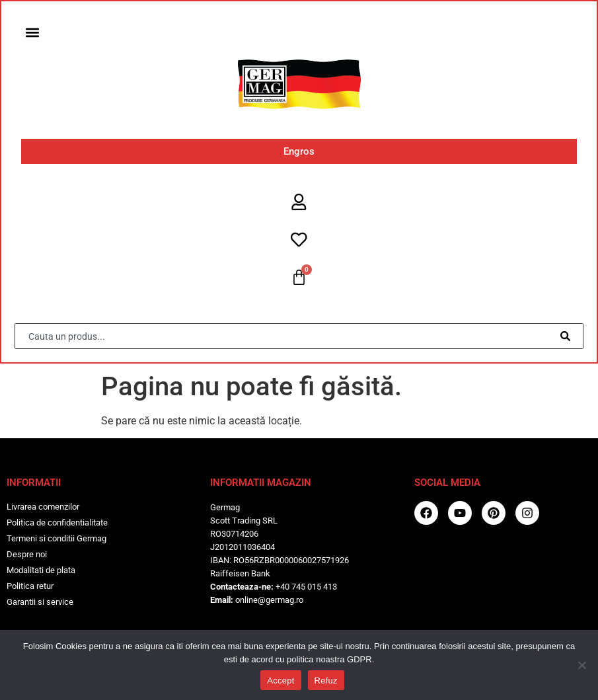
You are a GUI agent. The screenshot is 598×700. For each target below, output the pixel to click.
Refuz (326, 681)
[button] (33, 33)
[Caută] (567, 337)
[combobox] (284, 337)
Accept (280, 681)
